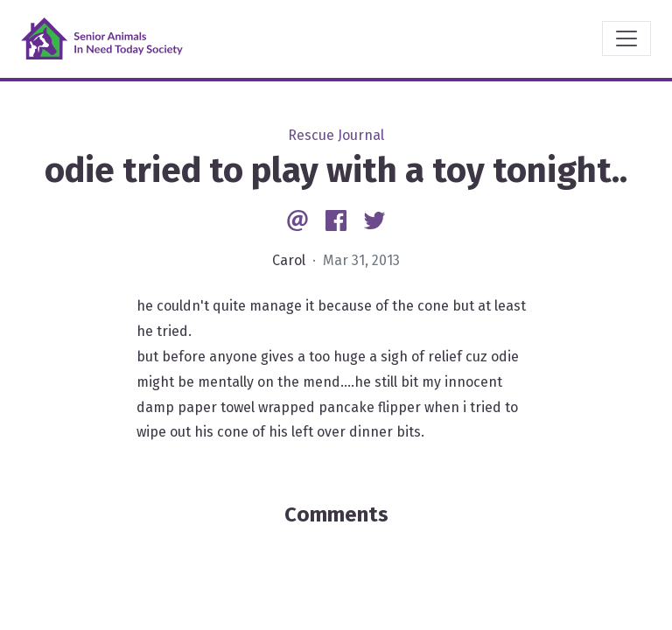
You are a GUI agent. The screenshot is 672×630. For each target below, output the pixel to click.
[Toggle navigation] (626, 38)
